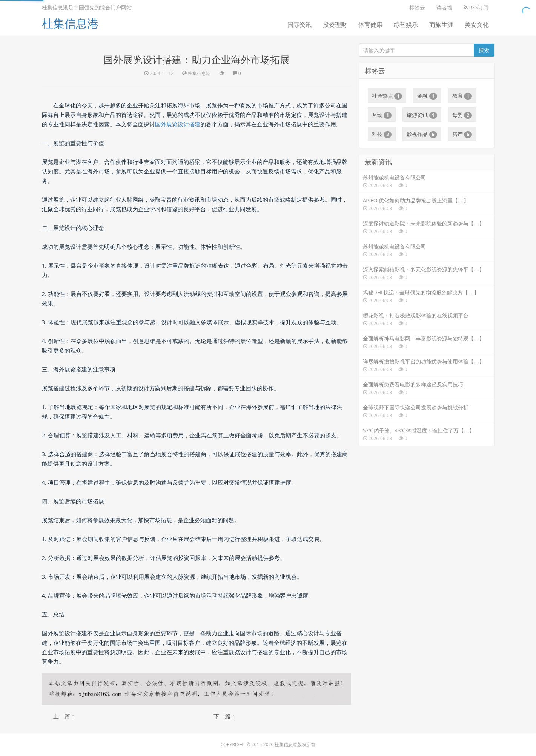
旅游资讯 (422, 115)
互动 (382, 115)
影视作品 (422, 134)
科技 (382, 134)
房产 (462, 134)
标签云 (417, 7)
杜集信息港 (70, 23)
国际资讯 (299, 25)
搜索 (484, 50)
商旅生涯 (441, 25)
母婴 (462, 115)
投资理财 (335, 25)
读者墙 (444, 7)
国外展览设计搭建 (178, 124)
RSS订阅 (476, 7)
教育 (462, 96)
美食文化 (477, 25)
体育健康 (370, 25)
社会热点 (387, 96)
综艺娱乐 (406, 25)
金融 (427, 96)
